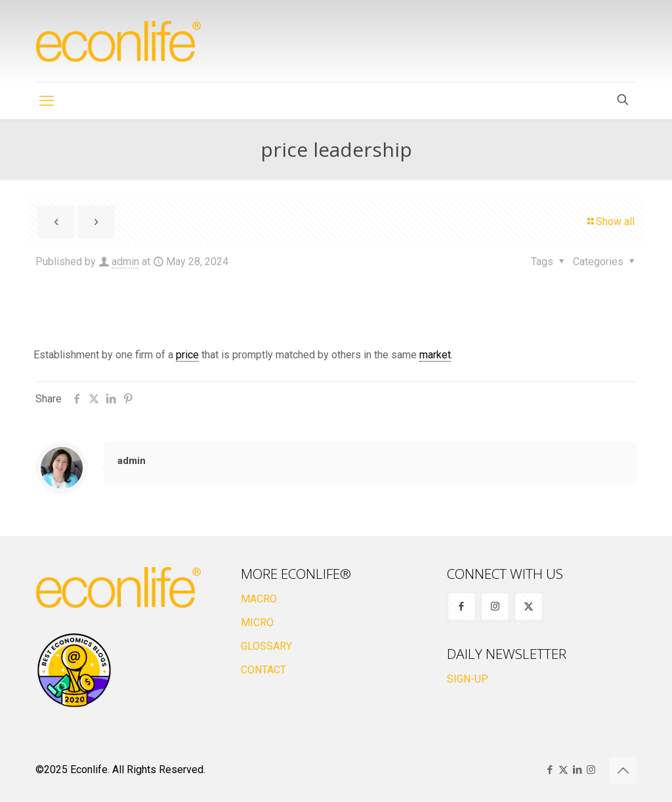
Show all (610, 222)
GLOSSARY (266, 646)
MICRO (257, 623)
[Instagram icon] (591, 770)
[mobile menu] (47, 101)
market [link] (435, 355)
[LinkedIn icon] (577, 770)
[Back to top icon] (623, 770)
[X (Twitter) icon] (563, 770)
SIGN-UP (468, 679)
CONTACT (263, 670)
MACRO (259, 599)
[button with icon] (462, 607)
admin (125, 262)
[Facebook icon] (550, 770)
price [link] (187, 355)
